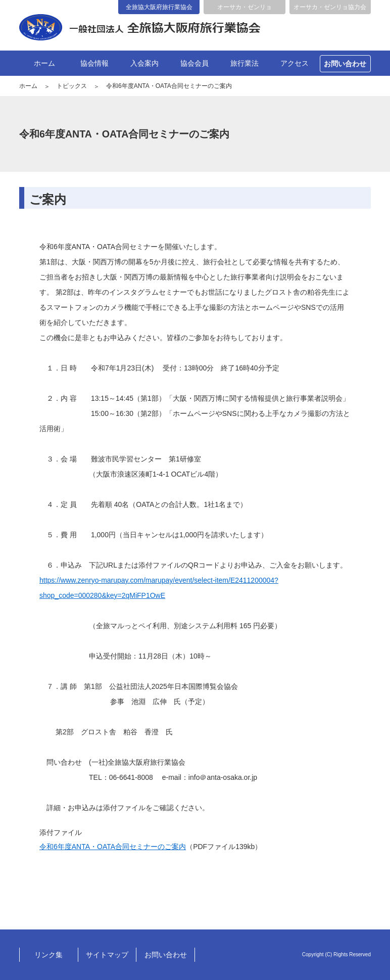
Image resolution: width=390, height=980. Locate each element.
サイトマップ (107, 955)
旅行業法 (245, 63)
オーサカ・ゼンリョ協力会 (330, 7)
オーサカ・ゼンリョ (245, 7)
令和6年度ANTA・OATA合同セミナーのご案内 (113, 847)
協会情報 (94, 63)
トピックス (72, 86)
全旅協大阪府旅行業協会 (159, 7)
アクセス (295, 63)
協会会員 (194, 63)
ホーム (44, 63)
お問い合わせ (345, 64)
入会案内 (144, 63)
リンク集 (48, 955)
